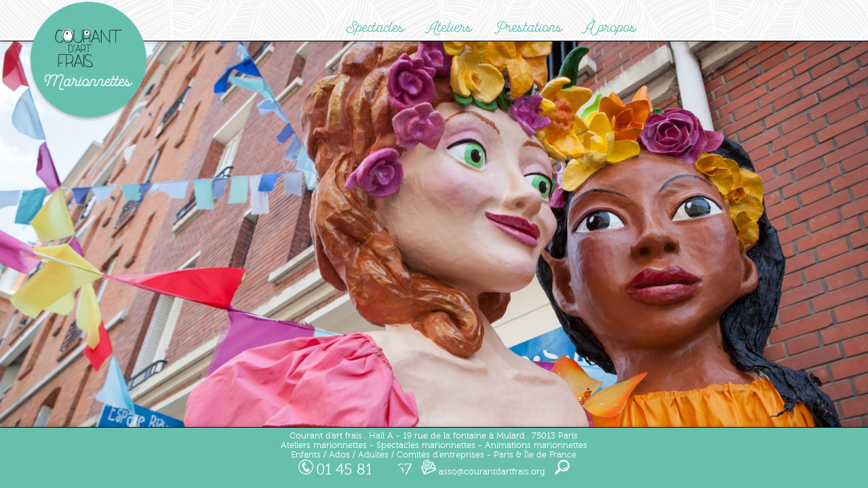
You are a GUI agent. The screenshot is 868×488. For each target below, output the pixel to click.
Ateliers (450, 27)
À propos (611, 27)
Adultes (373, 455)
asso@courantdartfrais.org (483, 472)
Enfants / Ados (320, 455)
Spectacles (375, 27)
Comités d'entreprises (440, 455)
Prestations (529, 27)
